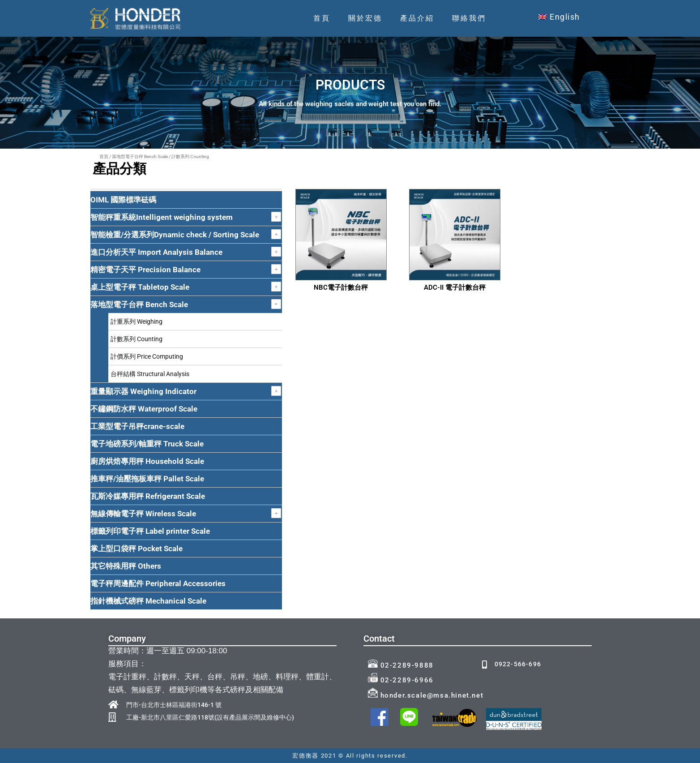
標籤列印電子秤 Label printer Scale (150, 531)
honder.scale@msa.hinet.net (426, 695)
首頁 (322, 18)
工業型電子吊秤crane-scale (137, 426)
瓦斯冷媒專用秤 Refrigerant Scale (148, 496)
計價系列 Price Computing (147, 356)
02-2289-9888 (401, 665)
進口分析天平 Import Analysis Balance (156, 252)
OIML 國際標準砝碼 (123, 200)
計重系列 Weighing (137, 321)
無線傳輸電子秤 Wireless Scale (143, 514)
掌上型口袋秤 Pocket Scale (137, 549)
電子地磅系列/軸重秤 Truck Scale (147, 444)
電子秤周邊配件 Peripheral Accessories (158, 583)
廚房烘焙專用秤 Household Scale (147, 461)
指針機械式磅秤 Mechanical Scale (148, 601)
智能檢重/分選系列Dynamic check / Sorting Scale (175, 235)
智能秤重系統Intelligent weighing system (162, 217)
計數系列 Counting (137, 339)
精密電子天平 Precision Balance (145, 270)
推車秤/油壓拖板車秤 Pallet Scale (147, 479)
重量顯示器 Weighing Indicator (143, 391)
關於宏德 (365, 18)
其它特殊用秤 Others (126, 566)
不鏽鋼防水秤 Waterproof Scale (144, 409)
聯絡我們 (469, 18)
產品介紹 (417, 18)
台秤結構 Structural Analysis (150, 374)
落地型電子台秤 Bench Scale (140, 156)
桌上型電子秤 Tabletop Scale (140, 287)
